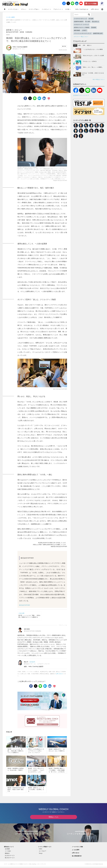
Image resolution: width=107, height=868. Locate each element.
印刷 (64, 46)
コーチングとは (13, 9)
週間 (80, 45)
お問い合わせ (95, 9)
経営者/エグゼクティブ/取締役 (82, 27)
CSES (41, 850)
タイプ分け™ (43, 852)
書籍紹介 (7, 855)
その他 (68, 9)
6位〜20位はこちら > (99, 79)
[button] (102, 9)
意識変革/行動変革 (79, 22)
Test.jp (41, 855)
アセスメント (58, 9)
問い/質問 (88, 22)
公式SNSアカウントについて (81, 95)
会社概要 (7, 850)
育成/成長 (94, 27)
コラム (23, 9)
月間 (84, 45)
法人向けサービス (10, 857)
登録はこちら (54, 818)
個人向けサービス (10, 859)
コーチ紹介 (8, 852)
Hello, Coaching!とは (82, 9)
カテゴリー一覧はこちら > (81, 37)
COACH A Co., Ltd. (90, 865)
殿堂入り (89, 45)
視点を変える (95, 22)
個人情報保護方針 (77, 857)
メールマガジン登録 (77, 848)
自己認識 (91, 19)
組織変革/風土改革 (98, 33)
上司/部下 (84, 30)
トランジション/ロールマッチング (83, 33)
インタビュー (46, 9)
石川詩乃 (32, 662)
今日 (75, 45)
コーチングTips (34, 9)
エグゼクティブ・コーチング (81, 25)
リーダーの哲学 (10, 17)
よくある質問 (76, 851)
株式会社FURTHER (25, 605)
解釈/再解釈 (77, 30)
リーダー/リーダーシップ (80, 19)
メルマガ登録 (91, 3)
